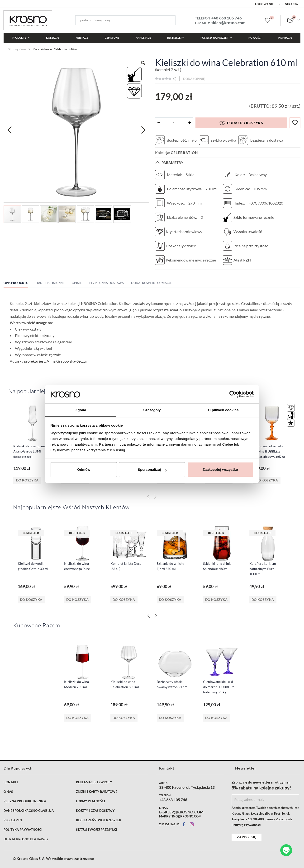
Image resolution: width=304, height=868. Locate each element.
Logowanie (264, 4)
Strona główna (17, 49)
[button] (9, 130)
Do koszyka (31, 600)
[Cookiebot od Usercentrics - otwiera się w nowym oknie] (233, 394)
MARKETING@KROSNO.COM (180, 816)
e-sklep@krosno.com (227, 23)
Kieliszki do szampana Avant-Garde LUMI (29, 451)
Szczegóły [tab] (152, 410)
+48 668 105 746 (226, 18)
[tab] (19, 284)
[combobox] (125, 20)
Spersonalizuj (152, 469)
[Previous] (148, 616)
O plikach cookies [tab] (223, 410)
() (174, 79)
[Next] (156, 616)
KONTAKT (11, 782)
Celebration (184, 153)
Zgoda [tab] (81, 410)
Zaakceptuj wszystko (220, 469)
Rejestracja (288, 4)
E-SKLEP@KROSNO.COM (181, 812)
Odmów (84, 469)
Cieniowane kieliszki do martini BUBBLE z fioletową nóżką (218, 687)
